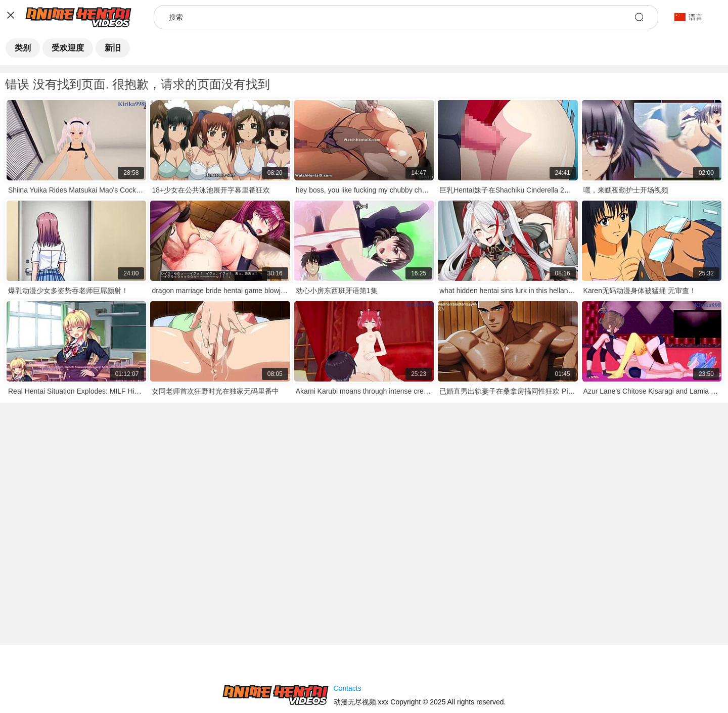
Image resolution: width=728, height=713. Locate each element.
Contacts (348, 688)
